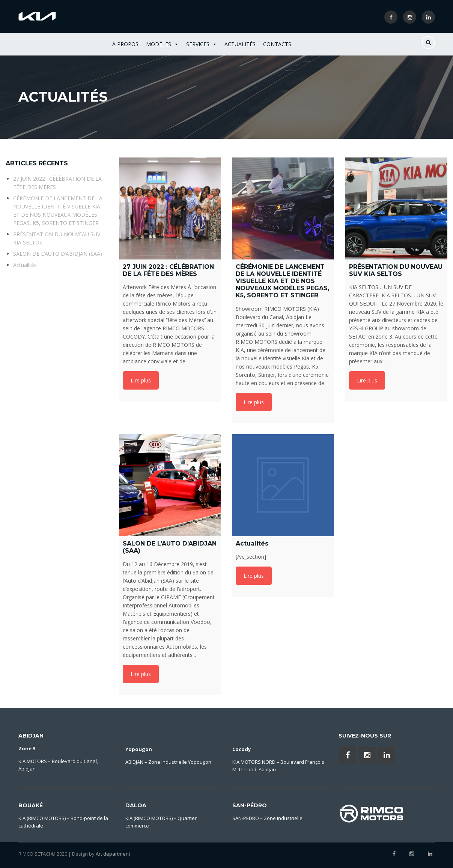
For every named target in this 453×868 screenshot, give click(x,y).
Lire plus (141, 380)
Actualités (240, 44)
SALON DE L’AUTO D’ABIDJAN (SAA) (58, 254)
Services (202, 44)
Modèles (162, 44)
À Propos (125, 44)
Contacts (277, 44)
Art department (113, 854)
